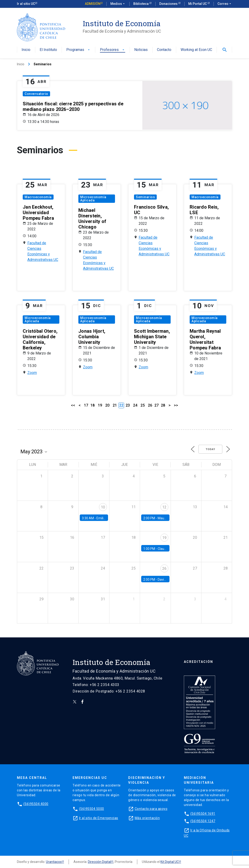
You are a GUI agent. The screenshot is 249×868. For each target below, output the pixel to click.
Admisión (93, 4)
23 (128, 405)
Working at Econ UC (196, 50)
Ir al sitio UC (26, 4)
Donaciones (169, 4)
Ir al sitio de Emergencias (99, 818)
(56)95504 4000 (36, 804)
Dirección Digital (99, 862)
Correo (225, 4)
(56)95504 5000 (92, 809)
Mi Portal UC (198, 4)
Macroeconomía (38, 197)
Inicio (26, 50)
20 (107, 405)
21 (115, 405)
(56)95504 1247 (203, 821)
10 (103, 507)
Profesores (113, 50)
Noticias (141, 50)
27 (156, 405)
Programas (78, 50)
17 (86, 405)
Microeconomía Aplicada (93, 199)
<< (73, 405)
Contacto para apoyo (151, 809)
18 (93, 405)
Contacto (164, 50)
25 (143, 405)
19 (100, 405)
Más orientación (147, 818)
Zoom (32, 373)
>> (176, 405)
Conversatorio (36, 94)
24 (135, 405)
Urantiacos (54, 862)
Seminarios (145, 197)
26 (150, 405)
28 (163, 405)
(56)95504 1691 (203, 814)
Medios (118, 4)
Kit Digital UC (170, 862)
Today (210, 449)
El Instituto (48, 50)
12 (164, 507)
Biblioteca (141, 4)
